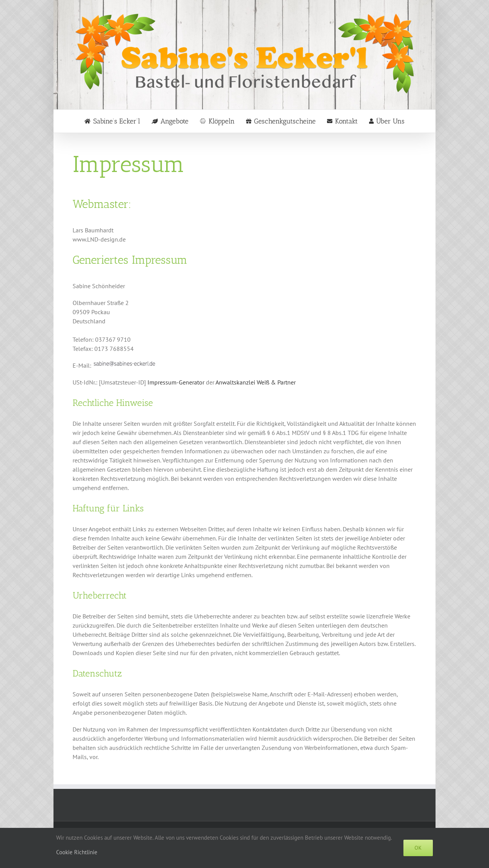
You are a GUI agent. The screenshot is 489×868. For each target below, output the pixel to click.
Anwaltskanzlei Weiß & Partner (256, 382)
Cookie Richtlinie (77, 852)
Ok (418, 848)
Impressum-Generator (176, 382)
